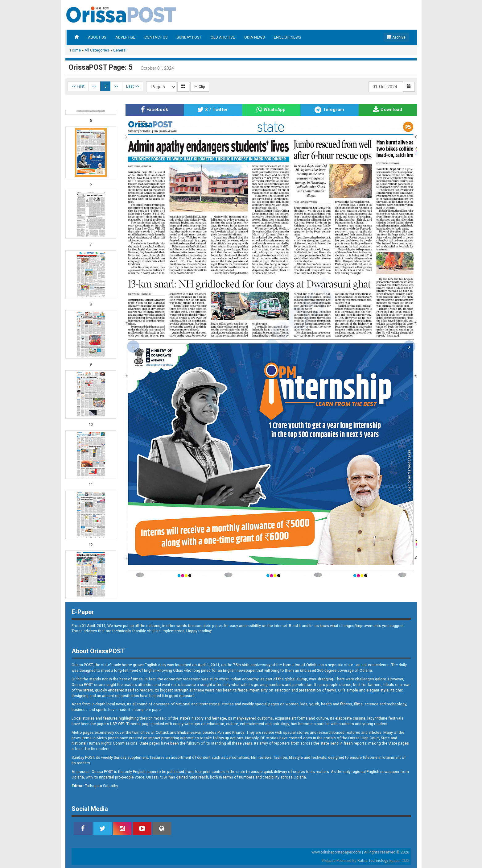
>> (116, 86)
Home (75, 50)
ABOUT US (97, 37)
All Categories (97, 50)
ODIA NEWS (254, 37)
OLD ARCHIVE (223, 37)
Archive (396, 37)
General (120, 50)
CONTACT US (156, 37)
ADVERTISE (125, 37)
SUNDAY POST (189, 37)
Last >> (133, 86)
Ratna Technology (373, 861)
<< (94, 86)
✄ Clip (200, 87)
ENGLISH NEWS (287, 37)
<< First (78, 86)
